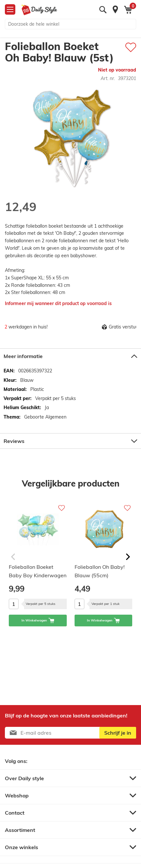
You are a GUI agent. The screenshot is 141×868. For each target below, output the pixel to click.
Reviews (14, 441)
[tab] (70, 356)
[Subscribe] (118, 733)
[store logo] (39, 10)
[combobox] (70, 24)
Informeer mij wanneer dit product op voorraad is (58, 303)
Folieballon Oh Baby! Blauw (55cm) (100, 571)
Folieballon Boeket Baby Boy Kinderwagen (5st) (38, 572)
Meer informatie (23, 356)
